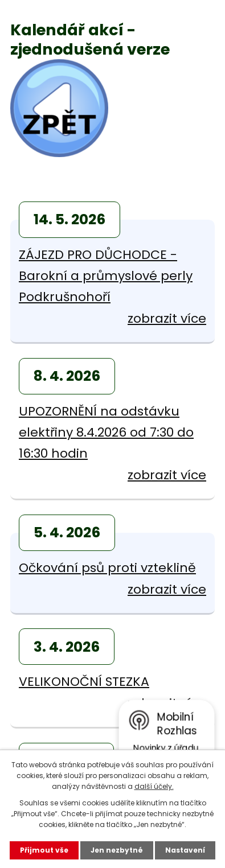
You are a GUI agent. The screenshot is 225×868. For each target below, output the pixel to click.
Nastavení (185, 850)
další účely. (154, 786)
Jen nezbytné (117, 850)
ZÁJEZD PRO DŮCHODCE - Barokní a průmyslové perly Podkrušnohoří (106, 276)
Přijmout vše (44, 850)
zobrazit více (167, 318)
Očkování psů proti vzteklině (107, 568)
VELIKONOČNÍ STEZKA (84, 682)
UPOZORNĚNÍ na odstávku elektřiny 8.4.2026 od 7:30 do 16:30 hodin (106, 432)
